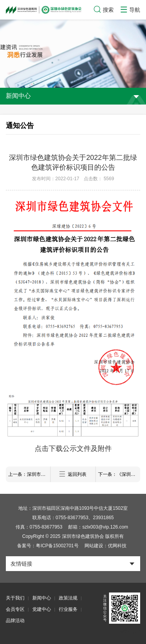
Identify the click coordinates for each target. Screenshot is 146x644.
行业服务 (68, 609)
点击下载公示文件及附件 (73, 449)
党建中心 (42, 609)
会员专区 (15, 609)
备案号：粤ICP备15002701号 (48, 546)
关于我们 (15, 598)
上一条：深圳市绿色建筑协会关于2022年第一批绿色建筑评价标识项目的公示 (29, 474)
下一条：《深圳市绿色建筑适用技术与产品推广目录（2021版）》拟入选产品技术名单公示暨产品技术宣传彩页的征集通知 (119, 474)
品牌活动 (15, 621)
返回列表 (73, 474)
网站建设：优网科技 (106, 546)
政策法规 (68, 598)
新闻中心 (42, 598)
